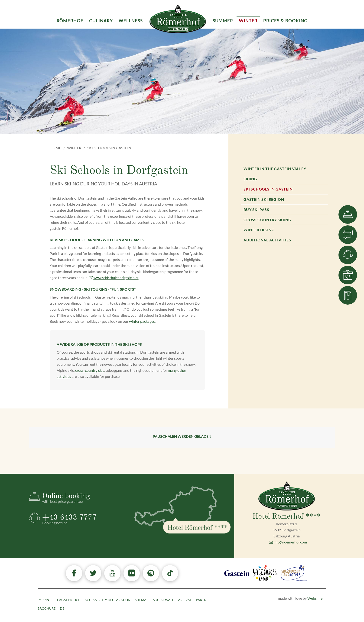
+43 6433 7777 (84, 519)
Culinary (101, 21)
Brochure (47, 608)
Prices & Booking (285, 21)
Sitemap (142, 600)
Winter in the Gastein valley (275, 169)
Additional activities (267, 240)
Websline (315, 598)
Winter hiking (259, 230)
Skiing (250, 179)
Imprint (44, 600)
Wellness (131, 21)
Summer (223, 21)
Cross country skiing (267, 220)
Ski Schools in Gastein (268, 189)
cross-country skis (90, 370)
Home (55, 148)
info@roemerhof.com (288, 542)
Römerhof (70, 21)
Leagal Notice (68, 600)
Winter (74, 148)
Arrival (185, 600)
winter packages (142, 321)
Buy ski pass (256, 209)
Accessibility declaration (107, 600)
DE (62, 608)
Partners (204, 600)
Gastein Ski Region (264, 199)
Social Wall (163, 600)
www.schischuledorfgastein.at (114, 278)
